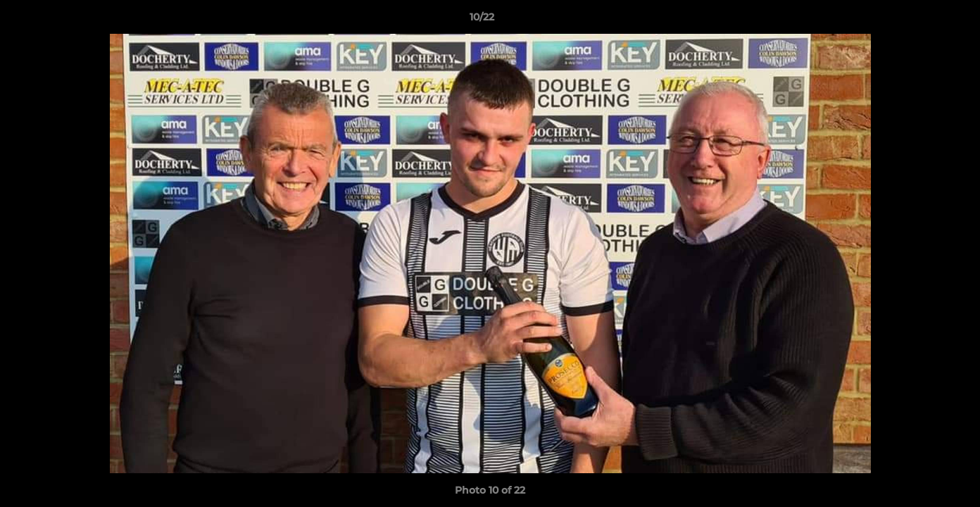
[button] (921, 20)
